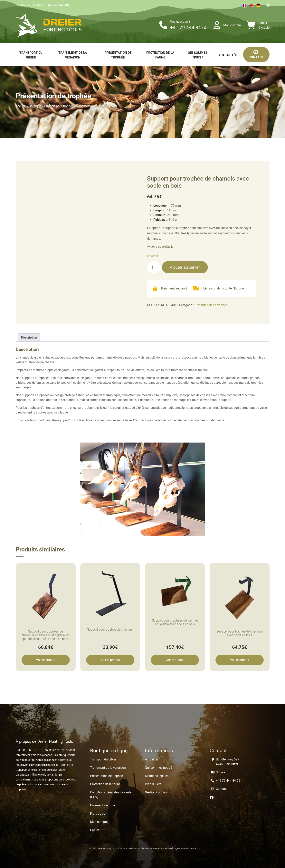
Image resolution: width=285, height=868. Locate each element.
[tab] (29, 338)
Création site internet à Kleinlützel (156, 848)
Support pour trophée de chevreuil (110, 629)
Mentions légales (157, 776)
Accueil (21, 106)
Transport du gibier (103, 759)
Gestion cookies (156, 792)
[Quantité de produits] (154, 267)
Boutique (35, 106)
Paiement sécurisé (103, 805)
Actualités (228, 55)
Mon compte (232, 25)
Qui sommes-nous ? (159, 768)
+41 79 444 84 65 (189, 28)
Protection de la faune (105, 784)
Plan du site (153, 784)
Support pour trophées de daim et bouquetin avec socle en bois (175, 622)
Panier (263, 23)
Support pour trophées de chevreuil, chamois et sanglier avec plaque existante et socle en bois (46, 635)
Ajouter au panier (185, 267)
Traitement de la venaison (108, 768)
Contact (256, 54)
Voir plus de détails (160, 247)
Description (29, 337)
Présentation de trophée (211, 305)
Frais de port (99, 814)
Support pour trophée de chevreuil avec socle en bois (240, 633)
